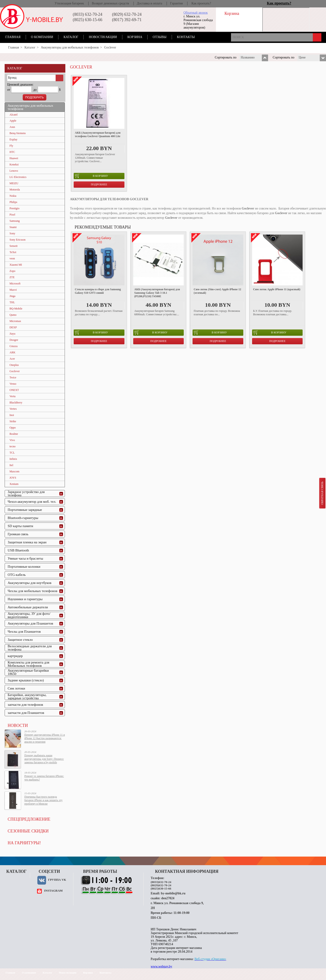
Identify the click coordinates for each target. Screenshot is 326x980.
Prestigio (14, 208)
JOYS (13, 478)
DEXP (13, 327)
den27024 (168, 898)
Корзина (135, 37)
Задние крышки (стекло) (26, 680)
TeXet (13, 252)
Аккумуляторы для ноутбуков (30, 583)
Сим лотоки (16, 688)
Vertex (13, 409)
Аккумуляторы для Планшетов (30, 623)
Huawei (14, 158)
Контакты (186, 37)
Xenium (14, 484)
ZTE (12, 277)
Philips (13, 202)
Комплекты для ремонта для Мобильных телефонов (28, 664)
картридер (15, 656)
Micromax (15, 321)
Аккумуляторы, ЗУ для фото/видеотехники (29, 615)
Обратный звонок (196, 13)
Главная (13, 37)
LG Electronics (18, 177)
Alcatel (14, 115)
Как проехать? (201, 3)
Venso (13, 384)
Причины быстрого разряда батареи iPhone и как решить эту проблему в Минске (43, 800)
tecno (13, 446)
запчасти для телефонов (25, 705)
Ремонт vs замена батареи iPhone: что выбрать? (44, 778)
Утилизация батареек (69, 3)
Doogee (14, 340)
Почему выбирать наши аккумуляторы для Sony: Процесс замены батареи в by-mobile (44, 759)
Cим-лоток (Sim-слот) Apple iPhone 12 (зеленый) (217, 291)
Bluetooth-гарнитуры (23, 518)
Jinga (12, 296)
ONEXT (14, 390)
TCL (12, 453)
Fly (11, 146)
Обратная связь (322, 493)
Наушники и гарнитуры (25, 599)
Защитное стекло (20, 640)
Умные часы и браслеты (25, 558)
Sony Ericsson (17, 240)
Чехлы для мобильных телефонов (33, 591)
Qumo (13, 315)
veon (12, 258)
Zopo (12, 271)
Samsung (15, 221)
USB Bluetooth (18, 550)
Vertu (13, 396)
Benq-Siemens (18, 133)
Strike (13, 421)
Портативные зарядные (25, 510)
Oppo (13, 428)
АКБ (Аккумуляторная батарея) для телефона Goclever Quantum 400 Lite (98, 134)
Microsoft (15, 284)
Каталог (71, 37)
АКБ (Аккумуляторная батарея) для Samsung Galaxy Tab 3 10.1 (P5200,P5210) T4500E (157, 293)
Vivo (12, 440)
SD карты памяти (20, 526)
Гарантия (176, 3)
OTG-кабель (17, 575)
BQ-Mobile (16, 309)
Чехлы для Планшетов (24, 632)
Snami (13, 227)
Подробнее (99, 184)
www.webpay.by (161, 966)
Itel (11, 465)
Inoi (12, 415)
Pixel (12, 215)
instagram (53, 891)
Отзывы (160, 37)
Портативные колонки (24, 567)
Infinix (13, 459)
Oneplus (14, 365)
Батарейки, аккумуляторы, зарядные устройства (27, 696)
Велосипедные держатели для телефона (30, 648)
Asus (12, 127)
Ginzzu (14, 346)
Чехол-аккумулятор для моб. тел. (32, 502)
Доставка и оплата (150, 3)
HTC (12, 152)
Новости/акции (103, 37)
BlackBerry (16, 403)
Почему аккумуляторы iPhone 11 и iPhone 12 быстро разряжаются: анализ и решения (45, 738)
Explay (13, 139)
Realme (14, 434)
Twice (13, 377)
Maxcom (14, 471)
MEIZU (14, 183)
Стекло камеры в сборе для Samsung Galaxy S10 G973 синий (98, 291)
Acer (12, 359)
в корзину (91, 176)
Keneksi (14, 164)
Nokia (13, 196)
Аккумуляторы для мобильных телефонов (70, 47)
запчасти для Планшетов (26, 713)
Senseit (14, 246)
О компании (42, 37)
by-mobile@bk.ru (173, 893)
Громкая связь (18, 534)
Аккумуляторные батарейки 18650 (28, 672)
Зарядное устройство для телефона (26, 493)
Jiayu (12, 334)
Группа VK (57, 880)
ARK (12, 352)
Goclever (15, 371)
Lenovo (14, 171)
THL (12, 302)
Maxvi (13, 290)
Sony (12, 233)
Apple (13, 121)
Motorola (15, 190)
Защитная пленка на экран (27, 542)
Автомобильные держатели (28, 607)
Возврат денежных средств (110, 3)
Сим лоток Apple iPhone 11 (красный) (277, 289)
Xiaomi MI (16, 265)
